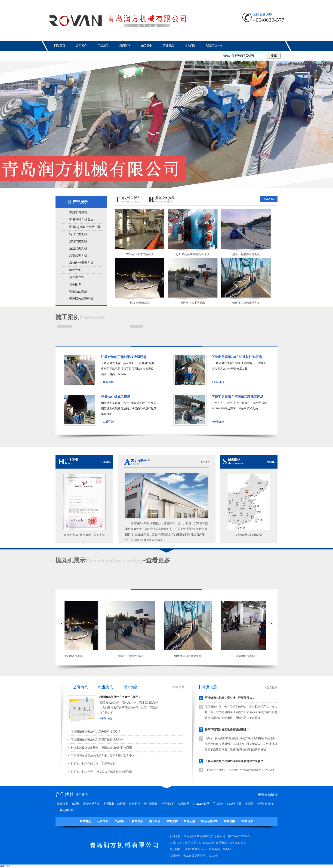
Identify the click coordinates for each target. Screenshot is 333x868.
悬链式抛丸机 (78, 256)
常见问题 (210, 687)
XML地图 (247, 821)
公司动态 (80, 687)
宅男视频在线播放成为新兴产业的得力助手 (97, 739)
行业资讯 (106, 687)
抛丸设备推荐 (161, 200)
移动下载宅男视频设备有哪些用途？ (227, 730)
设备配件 (75, 284)
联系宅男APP (209, 821)
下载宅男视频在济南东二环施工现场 (237, 397)
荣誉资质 (172, 821)
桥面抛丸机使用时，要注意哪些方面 (93, 764)
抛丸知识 (131, 687)
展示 (71, 560)
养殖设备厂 (168, 804)
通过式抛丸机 (78, 248)
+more (269, 199)
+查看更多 (156, 560)
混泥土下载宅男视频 (193, 303)
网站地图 (229, 821)
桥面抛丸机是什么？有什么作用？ (120, 697)
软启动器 (184, 804)
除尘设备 (75, 270)
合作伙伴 (65, 794)
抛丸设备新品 (127, 200)
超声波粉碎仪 (265, 804)
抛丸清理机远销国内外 (249, 535)
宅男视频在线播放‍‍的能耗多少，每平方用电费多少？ (103, 756)
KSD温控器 (234, 804)
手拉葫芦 (218, 804)
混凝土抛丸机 (92, 804)
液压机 (76, 804)
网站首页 (85, 821)
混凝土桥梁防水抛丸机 (246, 254)
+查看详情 (107, 382)
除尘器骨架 (151, 804)
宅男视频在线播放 (81, 220)
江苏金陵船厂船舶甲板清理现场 (124, 357)
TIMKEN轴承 (201, 804)
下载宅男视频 (78, 213)
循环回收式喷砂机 (81, 299)
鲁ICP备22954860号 (240, 836)
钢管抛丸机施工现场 (116, 397)
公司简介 (103, 821)
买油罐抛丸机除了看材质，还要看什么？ (230, 698)
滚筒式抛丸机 (78, 241)
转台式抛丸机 (78, 234)
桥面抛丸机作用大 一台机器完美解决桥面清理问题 (102, 772)
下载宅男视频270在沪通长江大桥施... (238, 357)
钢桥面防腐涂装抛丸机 (246, 303)
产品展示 (80, 202)
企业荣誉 (84, 462)
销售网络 (249, 462)
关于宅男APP (167, 462)
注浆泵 (249, 804)
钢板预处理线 (78, 291)
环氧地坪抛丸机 (247, 656)
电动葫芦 (135, 804)
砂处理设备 (77, 277)
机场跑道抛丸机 (140, 303)
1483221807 (208, 843)
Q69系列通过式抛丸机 (140, 254)
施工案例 (155, 821)
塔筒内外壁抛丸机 (81, 263)
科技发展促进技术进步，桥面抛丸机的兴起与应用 (101, 748)
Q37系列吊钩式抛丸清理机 (193, 254)
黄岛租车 (62, 804)
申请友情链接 (268, 795)
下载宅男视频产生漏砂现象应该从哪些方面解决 (234, 761)
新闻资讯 (137, 821)
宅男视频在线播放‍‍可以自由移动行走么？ (96, 731)
